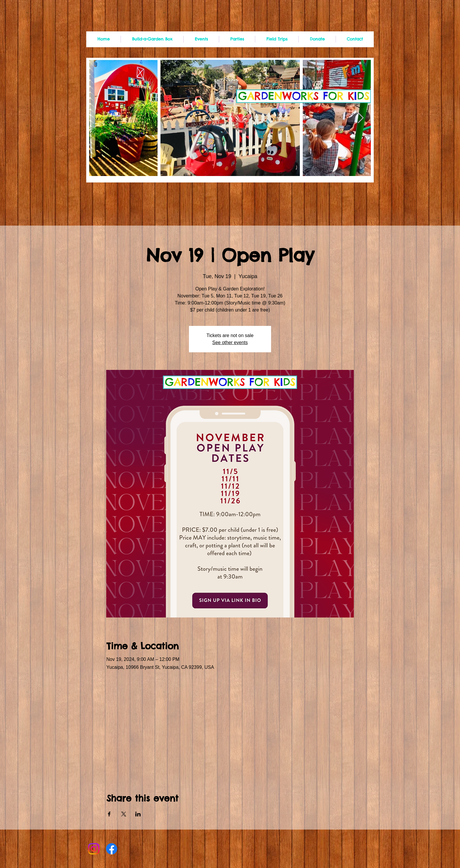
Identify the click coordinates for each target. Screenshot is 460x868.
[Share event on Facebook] (109, 814)
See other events (230, 342)
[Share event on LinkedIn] (138, 814)
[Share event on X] (124, 814)
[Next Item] (361, 118)
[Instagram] (94, 849)
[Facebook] (112, 849)
